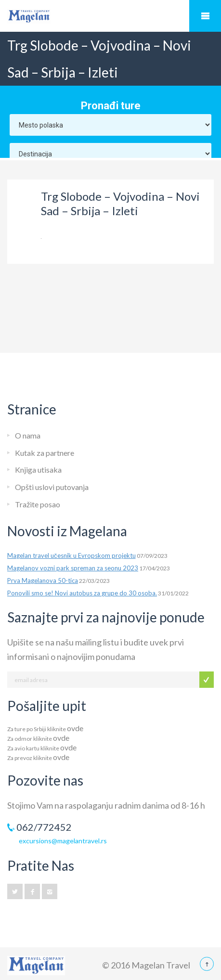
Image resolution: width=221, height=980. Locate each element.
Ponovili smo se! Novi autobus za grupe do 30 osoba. (82, 593)
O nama (28, 435)
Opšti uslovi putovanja (52, 487)
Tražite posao (38, 504)
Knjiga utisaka (38, 470)
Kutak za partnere (45, 453)
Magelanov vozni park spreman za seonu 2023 (73, 568)
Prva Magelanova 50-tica (43, 580)
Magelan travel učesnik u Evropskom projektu (71, 555)
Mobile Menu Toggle (205, 16)
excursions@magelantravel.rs (63, 841)
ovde (75, 728)
